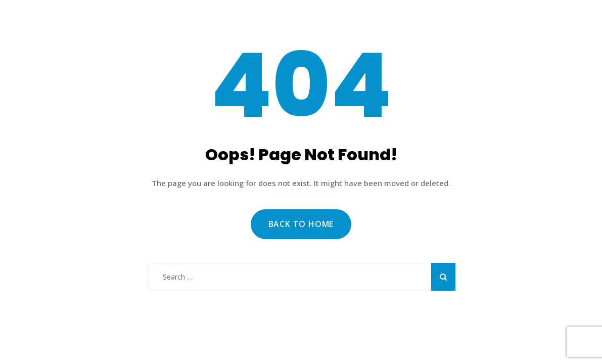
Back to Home (301, 224)
